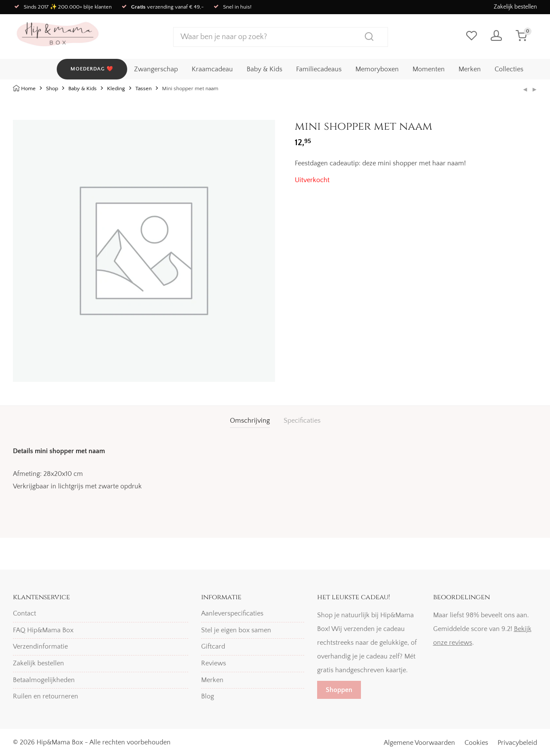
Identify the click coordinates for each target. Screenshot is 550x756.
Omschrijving (250, 421)
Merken (470, 69)
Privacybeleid (517, 743)
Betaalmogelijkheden (44, 680)
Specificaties (302, 421)
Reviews (214, 663)
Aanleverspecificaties (232, 613)
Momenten (429, 69)
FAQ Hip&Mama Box (43, 630)
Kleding (116, 88)
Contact (24, 613)
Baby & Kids (264, 69)
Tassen (144, 88)
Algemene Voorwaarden (419, 743)
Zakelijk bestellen (515, 7)
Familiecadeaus (319, 69)
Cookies (476, 743)
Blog (208, 696)
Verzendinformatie (40, 647)
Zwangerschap (156, 69)
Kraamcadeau (212, 69)
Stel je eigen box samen (236, 630)
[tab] (250, 421)
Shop (52, 88)
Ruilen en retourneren (46, 696)
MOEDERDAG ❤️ (92, 69)
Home (28, 88)
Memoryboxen (377, 69)
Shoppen (339, 690)
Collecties (509, 69)
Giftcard (213, 647)
